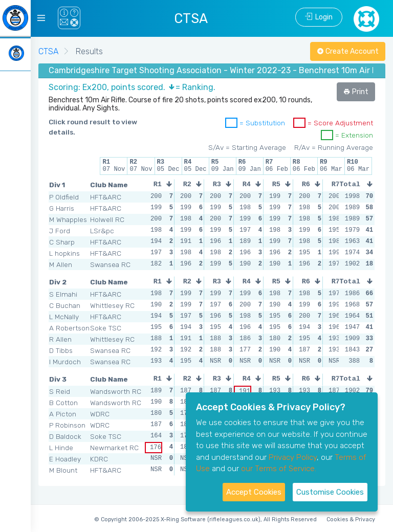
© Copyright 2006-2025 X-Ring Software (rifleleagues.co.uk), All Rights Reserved (205, 519)
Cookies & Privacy (351, 519)
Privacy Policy (293, 457)
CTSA (48, 51)
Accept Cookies (254, 492)
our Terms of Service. (279, 469)
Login (319, 17)
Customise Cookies (330, 492)
